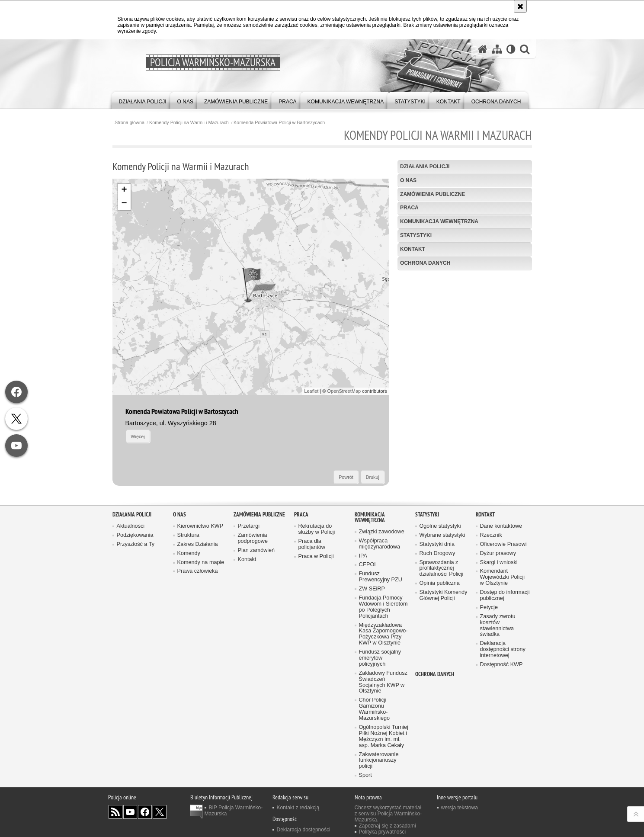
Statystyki (416, 235)
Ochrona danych (425, 263)
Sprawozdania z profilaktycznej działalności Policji (442, 569)
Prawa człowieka (198, 571)
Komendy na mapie (201, 563)
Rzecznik (491, 535)
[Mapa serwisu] (497, 49)
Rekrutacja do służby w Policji (317, 529)
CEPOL (368, 565)
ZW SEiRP (372, 589)
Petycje (489, 608)
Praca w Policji (316, 556)
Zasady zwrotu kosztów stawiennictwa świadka (498, 626)
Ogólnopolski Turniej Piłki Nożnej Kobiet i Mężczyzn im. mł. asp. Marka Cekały (384, 736)
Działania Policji (425, 167)
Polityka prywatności (383, 832)
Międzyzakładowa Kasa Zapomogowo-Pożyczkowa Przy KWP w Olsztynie (383, 634)
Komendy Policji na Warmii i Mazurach (189, 123)
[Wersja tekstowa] (511, 49)
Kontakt (413, 249)
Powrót (346, 477)
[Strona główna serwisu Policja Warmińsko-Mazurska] (483, 49)
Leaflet (311, 391)
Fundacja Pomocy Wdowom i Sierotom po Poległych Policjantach (383, 607)
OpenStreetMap (344, 391)
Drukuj (373, 477)
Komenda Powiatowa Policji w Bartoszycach (279, 123)
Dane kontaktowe (501, 526)
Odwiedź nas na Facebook (145, 812)
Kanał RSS (115, 812)
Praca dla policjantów (312, 544)
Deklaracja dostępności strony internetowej (503, 649)
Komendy (189, 553)
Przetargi (249, 526)
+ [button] (124, 190)
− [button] (124, 204)
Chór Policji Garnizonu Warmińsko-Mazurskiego (375, 709)
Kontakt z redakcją (298, 808)
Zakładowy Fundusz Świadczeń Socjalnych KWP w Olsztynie (383, 682)
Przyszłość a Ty (136, 544)
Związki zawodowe (382, 532)
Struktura (188, 535)
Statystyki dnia (437, 544)
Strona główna (130, 123)
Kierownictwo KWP (200, 526)
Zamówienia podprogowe (253, 538)
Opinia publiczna (440, 583)
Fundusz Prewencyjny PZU (381, 577)
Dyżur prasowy (498, 553)
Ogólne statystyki (440, 526)
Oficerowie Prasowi (503, 544)
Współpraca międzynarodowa (380, 544)
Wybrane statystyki (442, 535)
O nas (408, 180)
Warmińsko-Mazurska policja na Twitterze (160, 812)
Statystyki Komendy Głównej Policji (444, 595)
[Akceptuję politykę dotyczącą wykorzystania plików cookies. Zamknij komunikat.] (520, 6)
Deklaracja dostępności (304, 830)
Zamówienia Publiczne (433, 194)
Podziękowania (135, 535)
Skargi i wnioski (499, 563)
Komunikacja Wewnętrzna (439, 221)
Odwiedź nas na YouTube (130, 812)
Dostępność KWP (501, 665)
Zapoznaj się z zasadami (388, 826)
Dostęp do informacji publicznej (505, 595)
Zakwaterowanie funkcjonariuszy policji (379, 761)
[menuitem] (143, 100)
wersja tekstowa (460, 808)
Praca (409, 208)
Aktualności (131, 526)
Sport (365, 775)
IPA (363, 556)
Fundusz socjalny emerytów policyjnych (380, 658)
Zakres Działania (198, 544)
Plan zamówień (256, 550)
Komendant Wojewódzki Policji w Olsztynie (503, 577)
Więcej (138, 436)
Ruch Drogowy (437, 553)
